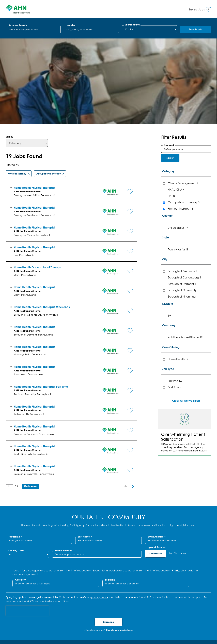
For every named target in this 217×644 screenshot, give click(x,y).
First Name (15, 451)
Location (71, 25)
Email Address (157, 451)
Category (168, 86)
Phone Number (63, 465)
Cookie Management (84, 630)
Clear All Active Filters (186, 315)
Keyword (169, 59)
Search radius (132, 25)
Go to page (31, 400)
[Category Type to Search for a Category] (56, 498)
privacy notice (100, 512)
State (166, 152)
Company (169, 240)
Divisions (168, 218)
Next (127, 401)
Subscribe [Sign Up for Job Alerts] (108, 536)
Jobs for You (109, 573)
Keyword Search (18, 25)
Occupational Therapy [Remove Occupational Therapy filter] (48, 88)
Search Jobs (196, 29)
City (165, 174)
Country (167, 130)
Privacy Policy (14, 630)
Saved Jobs (108, 600)
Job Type (168, 283)
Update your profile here (119, 544)
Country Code (16, 465)
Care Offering (171, 261)
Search (170, 72)
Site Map (62, 630)
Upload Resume (157, 462)
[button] (126, 104)
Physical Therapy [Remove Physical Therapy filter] (17, 88)
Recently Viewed (108, 586)
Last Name (85, 451)
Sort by (10, 51)
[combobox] (91, 29)
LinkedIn (195, 626)
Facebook (202, 626)
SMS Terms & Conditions (39, 630)
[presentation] (27, 525)
